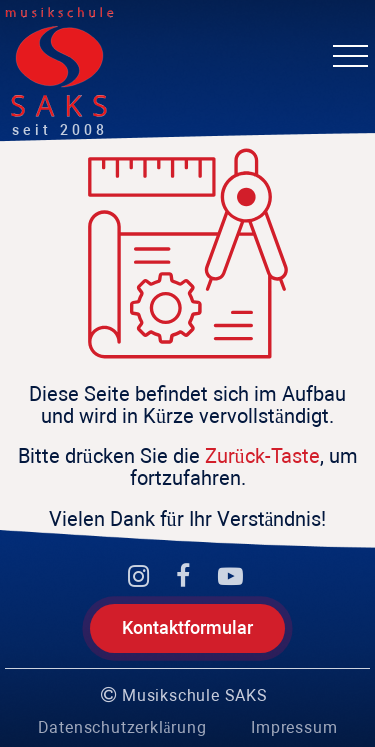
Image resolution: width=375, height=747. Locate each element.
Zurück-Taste (262, 456)
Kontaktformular (187, 627)
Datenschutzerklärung (122, 728)
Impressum (294, 728)
